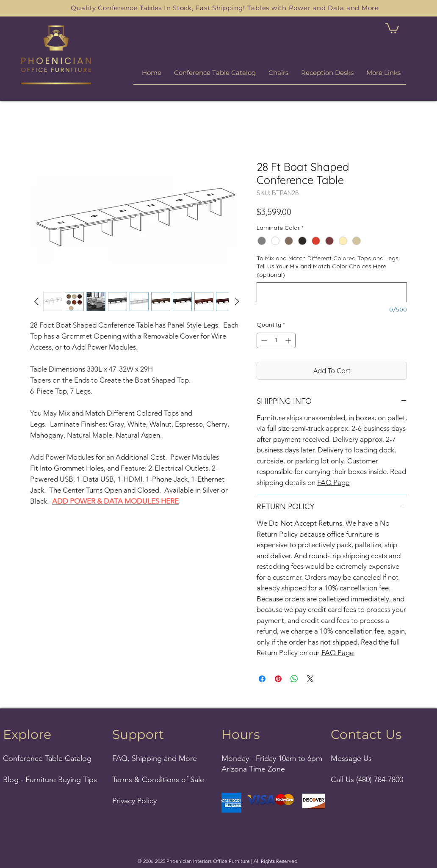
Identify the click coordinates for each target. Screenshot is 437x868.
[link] (392, 28)
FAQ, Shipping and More (155, 758)
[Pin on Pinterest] (278, 679)
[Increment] (289, 340)
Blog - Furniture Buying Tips (50, 780)
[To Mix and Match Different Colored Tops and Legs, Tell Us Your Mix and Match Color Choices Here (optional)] (332, 292)
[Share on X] (310, 679)
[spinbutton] (276, 340)
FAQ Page (333, 482)
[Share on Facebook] (262, 679)
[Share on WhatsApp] (294, 679)
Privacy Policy (134, 801)
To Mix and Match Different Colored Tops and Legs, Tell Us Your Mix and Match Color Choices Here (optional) (328, 266)
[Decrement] (263, 340)
